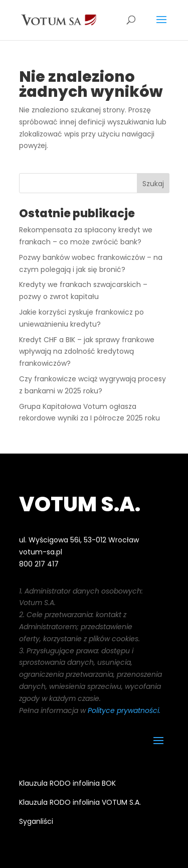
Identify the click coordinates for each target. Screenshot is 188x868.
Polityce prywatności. (124, 710)
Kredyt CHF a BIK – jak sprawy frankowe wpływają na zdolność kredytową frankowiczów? (87, 352)
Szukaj (153, 184)
